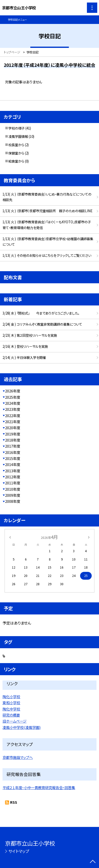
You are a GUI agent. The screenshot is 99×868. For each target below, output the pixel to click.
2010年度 (13, 489)
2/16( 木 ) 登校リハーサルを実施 (25, 346)
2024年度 (13, 403)
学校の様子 (16, 128)
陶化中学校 (11, 709)
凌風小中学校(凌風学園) (22, 727)
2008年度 (13, 501)
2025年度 (13, 397)
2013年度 (13, 471)
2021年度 (13, 422)
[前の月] (10, 537)
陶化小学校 (11, 696)
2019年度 (13, 434)
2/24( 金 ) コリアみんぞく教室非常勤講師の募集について (42, 324)
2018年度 (13, 440)
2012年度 (13, 477)
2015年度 (13, 458)
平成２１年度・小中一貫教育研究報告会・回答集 (39, 787)
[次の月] (89, 537)
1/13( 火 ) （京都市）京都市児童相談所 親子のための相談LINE (47, 211)
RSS (14, 802)
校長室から (16, 145)
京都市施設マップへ (18, 757)
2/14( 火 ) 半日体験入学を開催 (24, 358)
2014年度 (13, 464)
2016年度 (13, 452)
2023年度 (13, 409)
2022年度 (13, 415)
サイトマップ (19, 851)
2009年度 (13, 495)
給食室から (16, 161)
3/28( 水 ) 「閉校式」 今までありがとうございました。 (41, 313)
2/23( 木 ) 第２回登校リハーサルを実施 (30, 335)
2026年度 (13, 391)
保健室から (16, 153)
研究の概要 (11, 715)
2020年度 (13, 428)
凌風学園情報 (18, 136)
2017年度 (13, 446)
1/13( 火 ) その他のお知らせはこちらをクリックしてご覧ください (47, 255)
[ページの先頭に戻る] (93, 862)
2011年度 (13, 483)
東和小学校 (11, 703)
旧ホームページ (14, 721)
